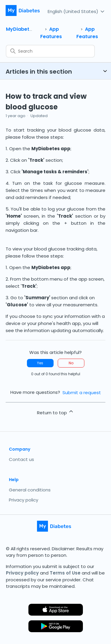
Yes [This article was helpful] (40, 363)
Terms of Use (65, 573)
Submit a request (82, 393)
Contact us (21, 459)
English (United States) (77, 11)
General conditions (30, 490)
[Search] (50, 51)
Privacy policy (24, 500)
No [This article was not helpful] (71, 363)
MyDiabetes (20, 29)
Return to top (55, 412)
